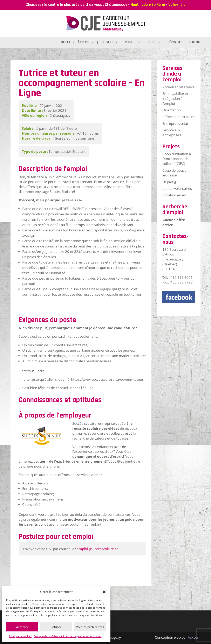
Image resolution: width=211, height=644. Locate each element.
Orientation (172, 110)
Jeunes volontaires (177, 188)
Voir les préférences (90, 627)
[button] (104, 592)
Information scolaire (179, 117)
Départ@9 (175, 42)
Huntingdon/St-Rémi (148, 5)
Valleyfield (177, 5)
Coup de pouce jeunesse (174, 173)
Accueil (66, 42)
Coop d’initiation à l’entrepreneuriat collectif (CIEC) (177, 159)
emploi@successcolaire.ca (97, 549)
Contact (195, 42)
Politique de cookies (20, 636)
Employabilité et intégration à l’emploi (175, 99)
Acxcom (194, 637)
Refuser (56, 627)
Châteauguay (116, 5)
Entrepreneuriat (175, 123)
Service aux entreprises (172, 132)
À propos (84, 42)
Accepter (22, 627)
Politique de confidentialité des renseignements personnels (68, 636)
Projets (131, 42)
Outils (152, 42)
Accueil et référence (179, 87)
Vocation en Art (175, 195)
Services (108, 42)
